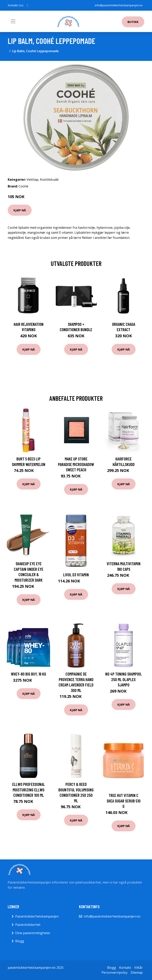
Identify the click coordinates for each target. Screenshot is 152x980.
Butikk (133, 22)
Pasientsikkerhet (28, 925)
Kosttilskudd (49, 180)
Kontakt (125, 968)
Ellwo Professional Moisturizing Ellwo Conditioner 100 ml (29, 790)
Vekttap (33, 180)
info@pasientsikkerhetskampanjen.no (119, 5)
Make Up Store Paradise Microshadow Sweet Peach (76, 464)
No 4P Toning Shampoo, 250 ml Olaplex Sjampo (123, 679)
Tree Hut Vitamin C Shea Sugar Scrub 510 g (124, 801)
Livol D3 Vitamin (76, 575)
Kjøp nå (20, 210)
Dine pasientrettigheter (33, 933)
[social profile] (27, 5)
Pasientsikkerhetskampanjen (37, 916)
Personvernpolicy (114, 972)
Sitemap (137, 972)
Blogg (20, 941)
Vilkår (138, 968)
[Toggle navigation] (13, 21)
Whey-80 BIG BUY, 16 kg (28, 674)
